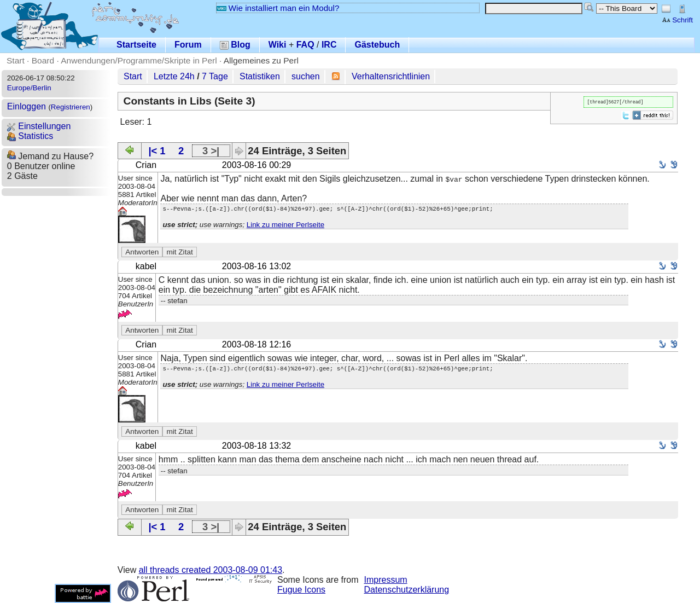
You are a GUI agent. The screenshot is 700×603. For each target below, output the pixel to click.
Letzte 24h (174, 76)
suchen (306, 76)
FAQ (305, 45)
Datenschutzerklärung (407, 590)
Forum (188, 45)
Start (16, 60)
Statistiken (260, 76)
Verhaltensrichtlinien (391, 76)
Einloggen (27, 106)
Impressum (386, 580)
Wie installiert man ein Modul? (278, 8)
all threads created (211, 570)
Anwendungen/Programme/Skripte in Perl (139, 60)
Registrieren (71, 107)
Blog (235, 45)
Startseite (136, 45)
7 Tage (215, 76)
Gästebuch (377, 45)
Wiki (278, 45)
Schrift (677, 20)
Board (43, 60)
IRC (329, 45)
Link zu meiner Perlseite (285, 226)
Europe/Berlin (29, 88)
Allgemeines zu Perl (261, 60)
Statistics (30, 136)
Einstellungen (39, 126)
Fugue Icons (301, 590)
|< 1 (157, 151)
